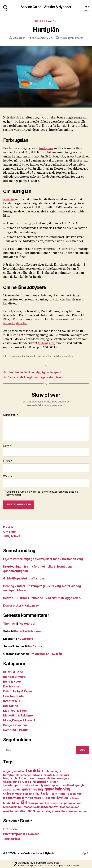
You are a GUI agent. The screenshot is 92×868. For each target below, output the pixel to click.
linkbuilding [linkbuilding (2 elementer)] (11, 803)
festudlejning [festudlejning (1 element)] (63, 779)
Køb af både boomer (28, 631)
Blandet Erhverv (14, 677)
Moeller (21, 38)
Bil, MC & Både (13, 672)
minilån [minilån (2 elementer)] (8, 811)
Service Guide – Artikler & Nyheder (34, 853)
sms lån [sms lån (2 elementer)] (60, 811)
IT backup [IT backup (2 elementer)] (49, 798)
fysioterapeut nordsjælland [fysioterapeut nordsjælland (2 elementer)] (21, 785)
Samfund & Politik (15, 730)
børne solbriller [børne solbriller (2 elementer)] (46, 778)
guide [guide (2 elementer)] (17, 790)
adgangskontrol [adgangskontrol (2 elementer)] (14, 771)
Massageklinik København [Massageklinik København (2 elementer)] (41, 807)
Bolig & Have (12, 682)
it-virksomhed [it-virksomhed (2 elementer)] (32, 798)
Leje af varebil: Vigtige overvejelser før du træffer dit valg (43, 559)
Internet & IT (12, 701)
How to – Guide (13, 696)
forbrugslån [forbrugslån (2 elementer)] (40, 782)
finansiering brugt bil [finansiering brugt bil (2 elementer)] (17, 782)
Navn (7, 446)
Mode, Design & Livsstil (19, 720)
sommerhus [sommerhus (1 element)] (72, 812)
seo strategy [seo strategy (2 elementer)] (45, 811)
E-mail (8, 461)
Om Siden (10, 532)
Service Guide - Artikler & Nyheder (46, 7)
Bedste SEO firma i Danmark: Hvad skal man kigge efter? (42, 598)
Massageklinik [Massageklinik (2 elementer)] (13, 807)
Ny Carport (25, 639)
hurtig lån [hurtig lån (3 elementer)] (43, 793)
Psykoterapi (27, 624)
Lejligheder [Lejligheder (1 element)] (74, 798)
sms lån (68, 356)
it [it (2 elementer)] (53, 794)
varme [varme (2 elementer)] (82, 811)
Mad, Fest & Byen (15, 711)
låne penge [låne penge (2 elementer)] (36, 803)
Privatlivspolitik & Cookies (21, 834)
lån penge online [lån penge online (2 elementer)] (70, 803)
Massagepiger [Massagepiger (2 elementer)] (69, 807)
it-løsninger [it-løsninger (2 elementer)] (75, 794)
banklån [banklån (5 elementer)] (35, 771)
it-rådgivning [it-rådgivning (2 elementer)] (12, 798)
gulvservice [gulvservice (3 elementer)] (12, 793)
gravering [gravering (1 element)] (7, 790)
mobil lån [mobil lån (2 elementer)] (20, 811)
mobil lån (58, 356)
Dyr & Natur (11, 686)
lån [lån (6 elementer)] (24, 802)
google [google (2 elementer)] (80, 785)
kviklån (38, 356)
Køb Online (11, 706)
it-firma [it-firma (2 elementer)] (60, 794)
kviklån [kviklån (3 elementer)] (63, 797)
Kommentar (11, 415)
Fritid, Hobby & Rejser (18, 691)
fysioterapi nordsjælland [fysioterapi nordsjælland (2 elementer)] (57, 785)
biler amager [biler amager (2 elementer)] (53, 771)
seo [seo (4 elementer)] (31, 811)
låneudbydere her (15, 323)
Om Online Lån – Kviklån (46, 654)
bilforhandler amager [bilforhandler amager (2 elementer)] (17, 775)
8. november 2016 (42, 38)
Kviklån (9, 199)
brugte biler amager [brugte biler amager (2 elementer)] (56, 775)
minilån (47, 356)
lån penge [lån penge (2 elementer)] (51, 803)
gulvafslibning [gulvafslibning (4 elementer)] (57, 789)
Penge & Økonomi (46, 21)
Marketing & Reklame (18, 715)
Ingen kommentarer (72, 38)
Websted (8, 476)
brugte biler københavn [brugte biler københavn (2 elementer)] (19, 778)
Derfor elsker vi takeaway (21, 606)
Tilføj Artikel (11, 536)
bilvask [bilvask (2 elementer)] (37, 775)
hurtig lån (46, 148)
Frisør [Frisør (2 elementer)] (54, 782)
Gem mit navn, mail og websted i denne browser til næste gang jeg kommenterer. (42, 493)
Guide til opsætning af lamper (24, 578)
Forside (8, 527)
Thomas (9, 624)
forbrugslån (46, 343)
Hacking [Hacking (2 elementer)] (29, 794)
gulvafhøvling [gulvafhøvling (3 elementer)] (33, 789)
